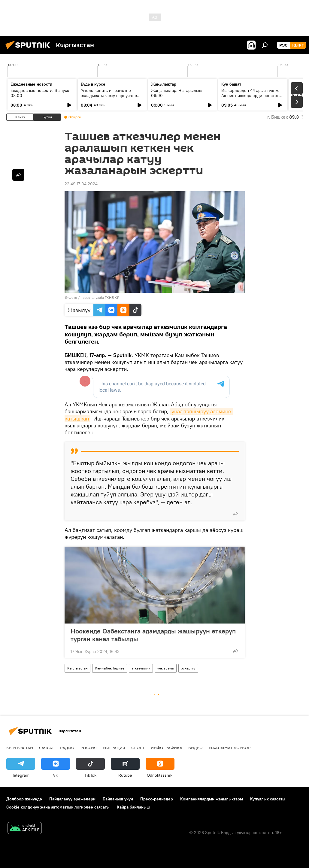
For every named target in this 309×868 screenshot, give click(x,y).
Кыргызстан (77, 668)
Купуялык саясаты (268, 799)
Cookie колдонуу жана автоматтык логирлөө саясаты (58, 807)
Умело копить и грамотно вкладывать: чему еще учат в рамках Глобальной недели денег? (109, 98)
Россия (89, 748)
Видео (195, 748)
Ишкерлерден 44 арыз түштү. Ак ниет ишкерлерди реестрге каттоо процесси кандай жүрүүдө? (251, 98)
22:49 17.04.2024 (81, 184)
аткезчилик (141, 668)
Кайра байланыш (133, 807)
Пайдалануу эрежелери (72, 799)
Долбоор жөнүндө (24, 799)
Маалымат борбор (230, 748)
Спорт (138, 748)
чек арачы (166, 668)
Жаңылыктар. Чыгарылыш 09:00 (177, 93)
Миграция (114, 748)
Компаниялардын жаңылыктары (212, 799)
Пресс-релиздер (157, 799)
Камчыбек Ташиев (110, 668)
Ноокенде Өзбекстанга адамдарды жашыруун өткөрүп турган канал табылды (153, 635)
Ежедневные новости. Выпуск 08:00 (40, 93)
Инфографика (167, 748)
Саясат (47, 748)
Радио (67, 748)
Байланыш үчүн (118, 799)
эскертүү (188, 668)
